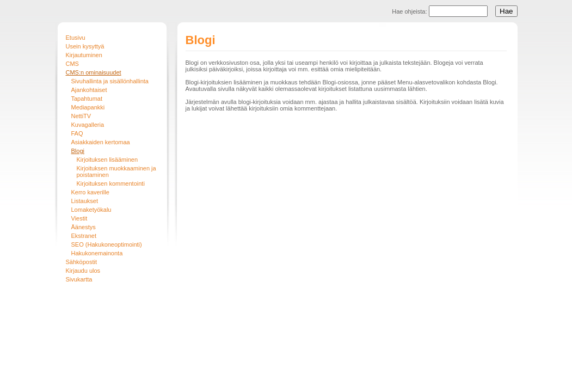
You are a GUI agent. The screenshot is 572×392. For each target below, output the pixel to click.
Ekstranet (84, 236)
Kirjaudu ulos (83, 271)
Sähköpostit (81, 262)
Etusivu (76, 38)
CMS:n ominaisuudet (94, 72)
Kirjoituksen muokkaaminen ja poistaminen (116, 171)
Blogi (78, 151)
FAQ (77, 133)
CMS (72, 64)
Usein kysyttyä (85, 46)
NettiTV (81, 116)
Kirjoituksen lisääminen (107, 160)
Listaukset (85, 201)
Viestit (79, 218)
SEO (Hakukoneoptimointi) (107, 244)
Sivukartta (79, 279)
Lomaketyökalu (91, 210)
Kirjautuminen (84, 55)
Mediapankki (88, 107)
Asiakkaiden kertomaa (101, 142)
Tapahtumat (87, 99)
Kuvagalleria (88, 125)
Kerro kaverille (90, 192)
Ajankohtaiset (89, 90)
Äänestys (84, 227)
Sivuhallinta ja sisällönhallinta (110, 81)
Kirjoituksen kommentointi (111, 183)
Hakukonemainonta (97, 253)
